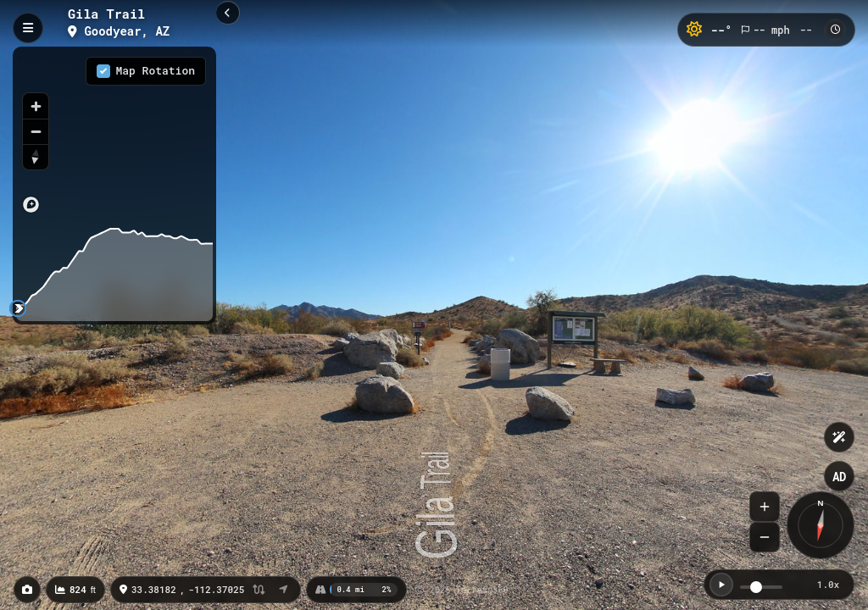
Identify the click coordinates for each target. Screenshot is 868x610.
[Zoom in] (36, 106)
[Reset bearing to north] (36, 157)
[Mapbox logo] (31, 205)
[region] (114, 135)
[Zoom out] (36, 131)
